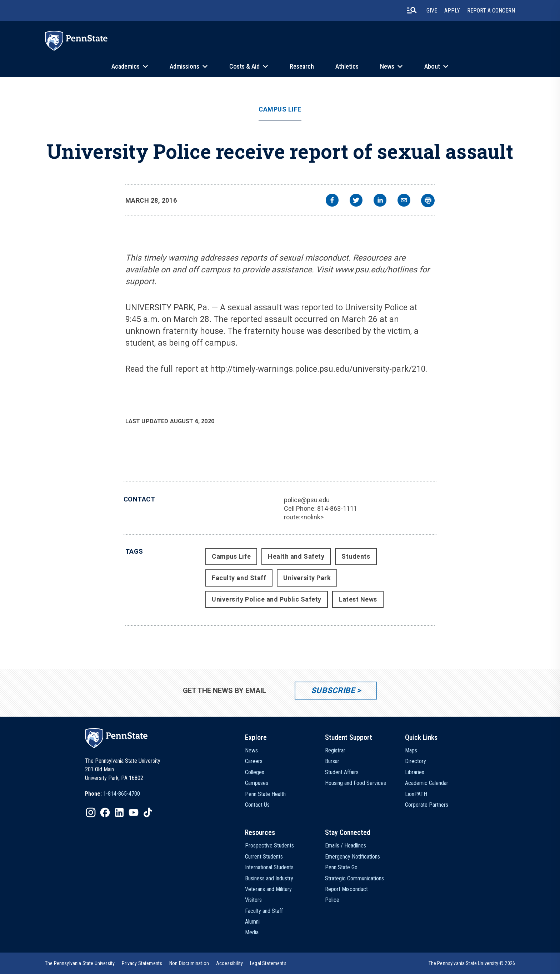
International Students (269, 867)
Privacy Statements (142, 963)
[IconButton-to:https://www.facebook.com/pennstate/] (105, 812)
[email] (404, 201)
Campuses (257, 783)
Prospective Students (269, 846)
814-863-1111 (337, 508)
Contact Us (257, 805)
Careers (254, 761)
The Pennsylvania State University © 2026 (472, 963)
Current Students (264, 857)
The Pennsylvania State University (80, 963)
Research (302, 66)
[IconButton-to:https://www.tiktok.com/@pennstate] (148, 812)
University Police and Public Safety (267, 599)
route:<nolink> (304, 517)
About (432, 66)
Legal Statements (268, 963)
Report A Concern (491, 11)
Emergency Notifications (352, 857)
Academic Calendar (427, 783)
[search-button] (412, 10)
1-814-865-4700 (122, 794)
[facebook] (332, 201)
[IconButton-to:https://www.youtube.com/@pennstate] (134, 812)
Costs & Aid (244, 66)
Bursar (332, 761)
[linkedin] (380, 201)
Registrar (335, 750)
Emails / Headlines (346, 846)
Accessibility (229, 963)
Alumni (252, 922)
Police (332, 900)
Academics (126, 66)
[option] (112, 794)
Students (356, 556)
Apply (452, 11)
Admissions (184, 66)
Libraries (415, 772)
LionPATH (416, 794)
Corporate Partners (427, 805)
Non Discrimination (189, 963)
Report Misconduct (346, 889)
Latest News (358, 599)
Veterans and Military (268, 889)
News (387, 66)
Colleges (255, 772)
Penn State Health (265, 794)
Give (432, 11)
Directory (416, 761)
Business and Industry (269, 878)
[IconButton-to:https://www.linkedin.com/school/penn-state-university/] (119, 812)
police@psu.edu (307, 500)
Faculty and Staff (239, 578)
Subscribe (333, 690)
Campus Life (280, 109)
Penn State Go (341, 867)
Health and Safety (296, 556)
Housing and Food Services (356, 783)
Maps (411, 750)
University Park (307, 578)
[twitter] (356, 201)
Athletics (347, 66)
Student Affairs (342, 772)
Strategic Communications (354, 878)
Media (252, 932)
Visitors (253, 900)
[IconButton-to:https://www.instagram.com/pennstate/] (91, 812)
